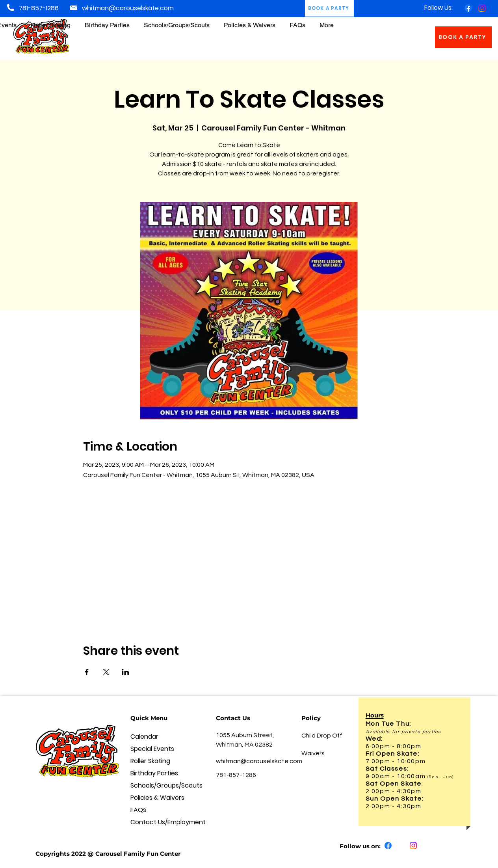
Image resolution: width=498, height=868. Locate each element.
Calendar (144, 737)
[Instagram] (482, 8)
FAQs (138, 810)
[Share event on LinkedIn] (125, 672)
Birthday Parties (154, 773)
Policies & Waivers (157, 798)
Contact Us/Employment (160, 822)
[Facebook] (468, 8)
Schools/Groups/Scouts (160, 785)
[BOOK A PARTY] (463, 37)
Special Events (152, 749)
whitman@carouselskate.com (128, 8)
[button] (250, 21)
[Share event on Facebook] (87, 672)
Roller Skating (150, 761)
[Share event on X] (106, 672)
